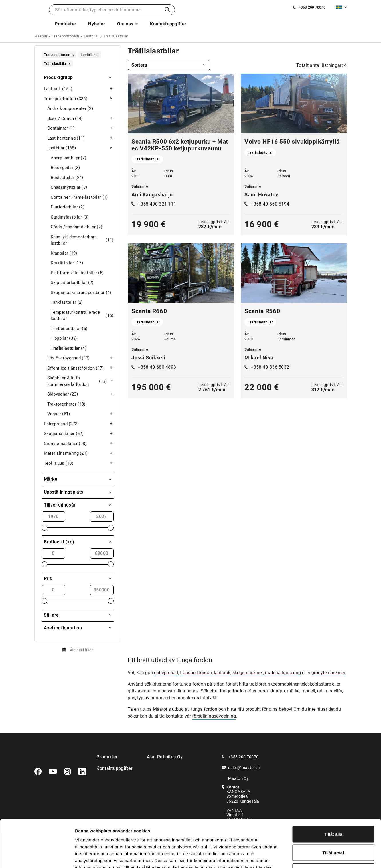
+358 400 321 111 (157, 204)
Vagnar (80, 414)
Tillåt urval (333, 812)
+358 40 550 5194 (270, 204)
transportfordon (196, 673)
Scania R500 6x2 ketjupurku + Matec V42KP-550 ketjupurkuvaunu (180, 145)
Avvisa (333, 830)
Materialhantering (79, 453)
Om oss (125, 24)
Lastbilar (80, 148)
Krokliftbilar (67, 263)
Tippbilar (64, 338)
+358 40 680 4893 (157, 367)
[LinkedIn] (82, 772)
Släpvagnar (80, 394)
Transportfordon (79, 99)
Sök (167, 10)
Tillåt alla (333, 793)
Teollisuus (79, 463)
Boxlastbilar (67, 178)
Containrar (80, 128)
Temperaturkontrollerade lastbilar (82, 316)
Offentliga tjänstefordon (80, 368)
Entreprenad (79, 424)
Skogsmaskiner (79, 434)
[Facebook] (38, 772)
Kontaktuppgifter (168, 24)
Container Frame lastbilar (79, 197)
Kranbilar (64, 253)
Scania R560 (262, 311)
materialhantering (283, 673)
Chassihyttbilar (69, 187)
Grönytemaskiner (79, 444)
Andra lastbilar (69, 158)
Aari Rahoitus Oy (165, 757)
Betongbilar (65, 168)
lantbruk (222, 673)
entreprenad (166, 673)
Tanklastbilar (67, 302)
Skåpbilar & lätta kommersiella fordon (80, 381)
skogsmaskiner (248, 673)
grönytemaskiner (328, 673)
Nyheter (97, 24)
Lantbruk (79, 89)
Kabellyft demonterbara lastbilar (82, 240)
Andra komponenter (70, 109)
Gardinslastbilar (70, 217)
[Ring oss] (309, 7)
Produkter (65, 24)
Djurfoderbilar (68, 207)
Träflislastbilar (69, 348)
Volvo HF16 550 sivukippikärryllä (292, 142)
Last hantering (80, 138)
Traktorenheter (66, 404)
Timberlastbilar (69, 329)
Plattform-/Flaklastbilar (77, 273)
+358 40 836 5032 (270, 367)
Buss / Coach (80, 119)
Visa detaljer (311, 857)
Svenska (339, 7)
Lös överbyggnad (80, 358)
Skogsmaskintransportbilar (81, 293)
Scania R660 (149, 311)
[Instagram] (68, 772)
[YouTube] (53, 772)
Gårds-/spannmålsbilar (77, 227)
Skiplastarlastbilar (72, 283)
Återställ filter (81, 650)
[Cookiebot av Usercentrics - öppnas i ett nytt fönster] (37, 857)
